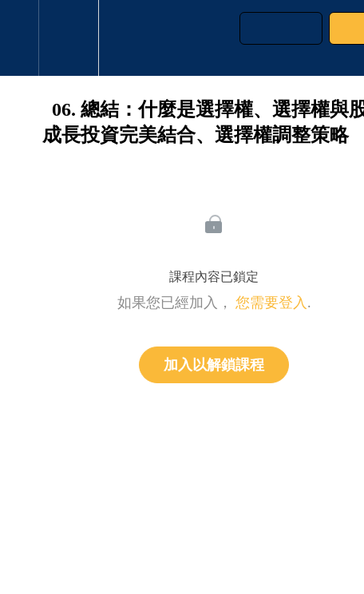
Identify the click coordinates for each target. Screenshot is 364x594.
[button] (19, 38)
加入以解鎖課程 (214, 365)
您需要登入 (271, 303)
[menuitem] (68, 38)
